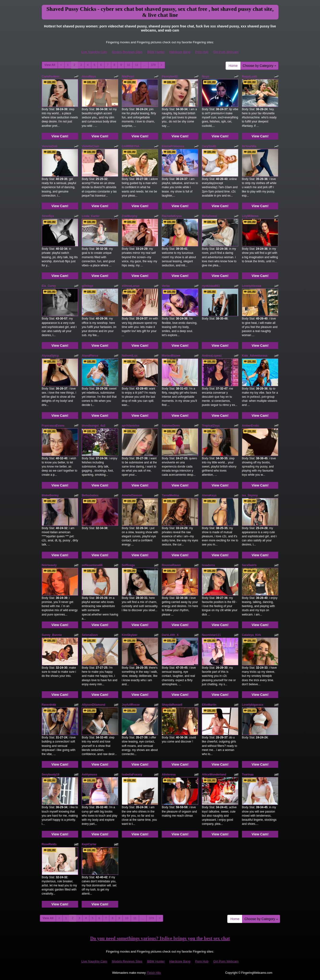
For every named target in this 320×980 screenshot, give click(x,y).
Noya (205, 77)
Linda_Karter (91, 216)
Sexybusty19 (51, 775)
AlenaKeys (209, 495)
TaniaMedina (170, 495)
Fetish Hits (154, 973)
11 (137, 65)
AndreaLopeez (212, 356)
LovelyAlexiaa (252, 286)
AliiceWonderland (214, 775)
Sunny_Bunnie (52, 635)
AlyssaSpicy (50, 356)
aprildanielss (131, 426)
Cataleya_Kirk (251, 635)
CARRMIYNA (131, 146)
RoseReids (49, 844)
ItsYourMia (249, 146)
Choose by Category (259, 66)
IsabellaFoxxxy (132, 775)
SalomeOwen (171, 426)
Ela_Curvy (49, 286)
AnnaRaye (89, 77)
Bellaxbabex (90, 495)
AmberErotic (251, 426)
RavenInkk (49, 705)
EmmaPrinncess (173, 146)
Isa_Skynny (250, 495)
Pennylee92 (170, 77)
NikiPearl (128, 77)
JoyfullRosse (131, 705)
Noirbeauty (49, 565)
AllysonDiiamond (93, 705)
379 (153, 65)
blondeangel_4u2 (93, 426)
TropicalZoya (211, 426)
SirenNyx (48, 216)
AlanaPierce (90, 356)
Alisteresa (169, 775)
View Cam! (60, 136)
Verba (166, 286)
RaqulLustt (249, 77)
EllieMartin (209, 705)
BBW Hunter (156, 52)
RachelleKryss (172, 216)
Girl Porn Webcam (226, 52)
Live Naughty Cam (94, 52)
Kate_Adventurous (255, 356)
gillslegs (87, 286)
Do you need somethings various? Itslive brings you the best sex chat (160, 938)
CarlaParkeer (51, 77)
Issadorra (208, 565)
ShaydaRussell (172, 705)
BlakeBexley (50, 495)
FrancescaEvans (53, 426)
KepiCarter (89, 844)
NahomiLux (130, 356)
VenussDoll (50, 146)
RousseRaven (171, 565)
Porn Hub (202, 52)
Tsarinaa (248, 775)
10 (128, 65)
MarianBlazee (171, 356)
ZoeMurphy (130, 216)
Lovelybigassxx (253, 705)
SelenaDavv (90, 635)
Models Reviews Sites (127, 52)
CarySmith (209, 146)
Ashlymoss (89, 775)
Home (233, 66)
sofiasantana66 (92, 565)
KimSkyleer (130, 635)
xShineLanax (131, 286)
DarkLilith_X (170, 635)
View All (50, 65)
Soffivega (128, 565)
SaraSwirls (249, 565)
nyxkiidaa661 (211, 286)
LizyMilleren (250, 216)
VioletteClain (90, 146)
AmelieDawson (132, 495)
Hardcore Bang (180, 52)
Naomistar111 (211, 635)
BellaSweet (209, 216)
